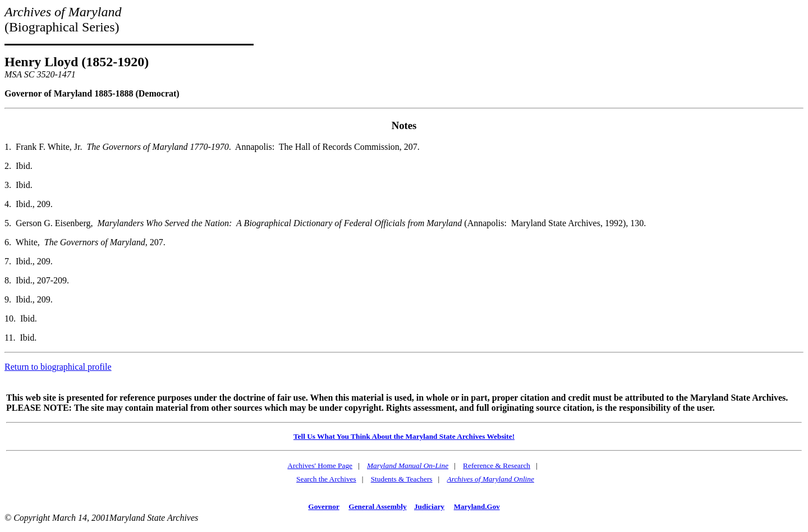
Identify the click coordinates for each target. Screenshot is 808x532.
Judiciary (429, 506)
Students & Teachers (402, 479)
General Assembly (377, 506)
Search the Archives (326, 479)
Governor (323, 506)
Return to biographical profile (58, 367)
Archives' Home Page (320, 465)
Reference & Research (497, 465)
